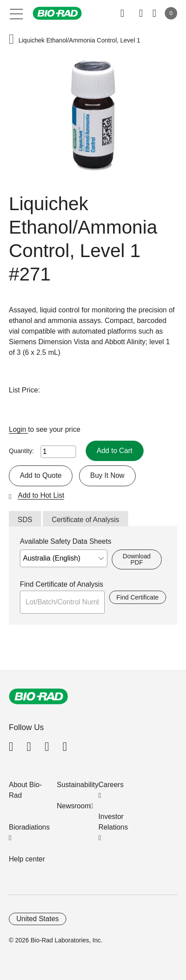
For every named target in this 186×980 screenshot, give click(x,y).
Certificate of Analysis (85, 520)
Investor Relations (113, 822)
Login (19, 429)
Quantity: (21, 451)
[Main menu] (17, 13)
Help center (27, 859)
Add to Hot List (41, 495)
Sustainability (78, 785)
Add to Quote (41, 475)
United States (38, 919)
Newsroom (74, 806)
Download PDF (137, 559)
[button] (11, 40)
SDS (25, 520)
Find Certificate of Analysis (62, 584)
